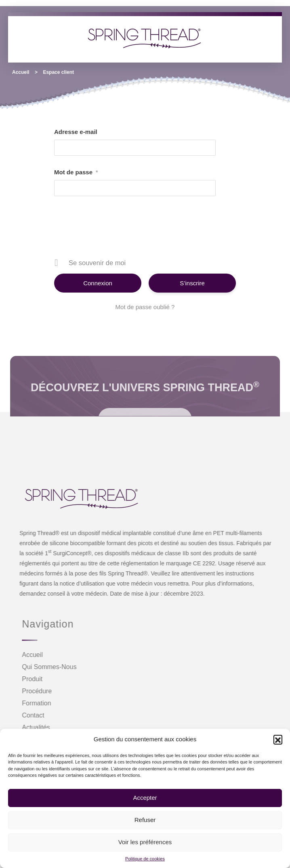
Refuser (145, 820)
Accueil (21, 72)
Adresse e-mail (76, 132)
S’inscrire (192, 283)
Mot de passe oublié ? (145, 307)
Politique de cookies (145, 859)
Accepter (145, 798)
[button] (278, 739)
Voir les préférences (145, 842)
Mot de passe (76, 172)
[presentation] (146, 230)
